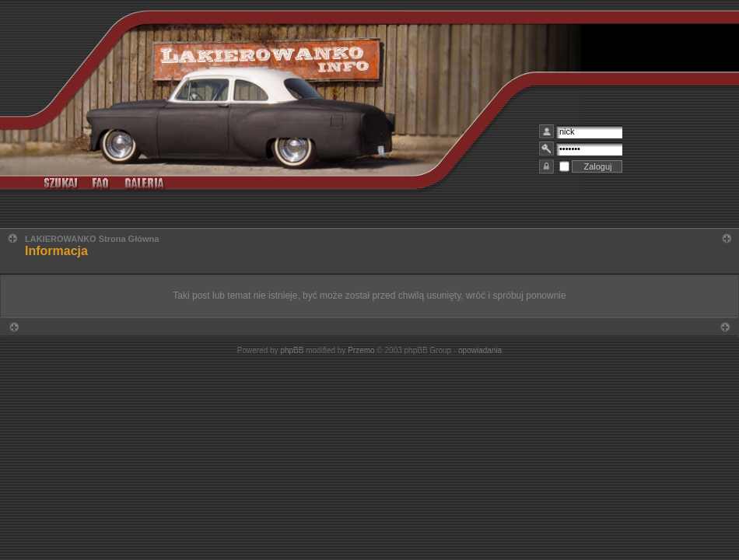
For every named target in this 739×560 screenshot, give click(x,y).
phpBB (292, 350)
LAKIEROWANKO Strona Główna (92, 239)
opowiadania (480, 350)
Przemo (361, 350)
